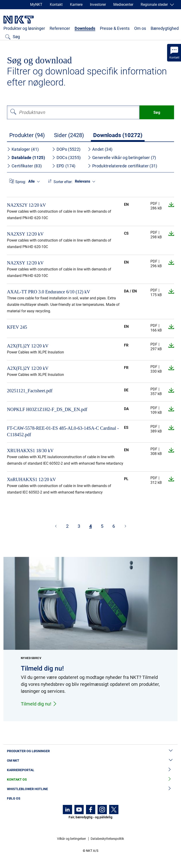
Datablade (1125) (26, 158)
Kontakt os (90, 780)
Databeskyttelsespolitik (107, 839)
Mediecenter (123, 5)
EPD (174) (64, 166)
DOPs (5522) (66, 149)
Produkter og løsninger (24, 28)
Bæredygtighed (165, 28)
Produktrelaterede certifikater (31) (122, 166)
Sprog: (21, 182)
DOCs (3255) (66, 158)
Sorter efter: (63, 182)
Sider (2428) (69, 135)
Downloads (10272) (118, 135)
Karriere (76, 5)
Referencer (60, 28)
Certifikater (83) (24, 166)
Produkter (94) (27, 135)
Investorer (98, 5)
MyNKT (36, 5)
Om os (140, 28)
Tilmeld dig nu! (39, 704)
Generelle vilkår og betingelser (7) (122, 158)
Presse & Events (115, 28)
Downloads (85, 28)
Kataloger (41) (23, 149)
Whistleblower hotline (90, 789)
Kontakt (56, 5)
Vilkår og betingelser (71, 839)
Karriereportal (90, 770)
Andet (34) (100, 149)
